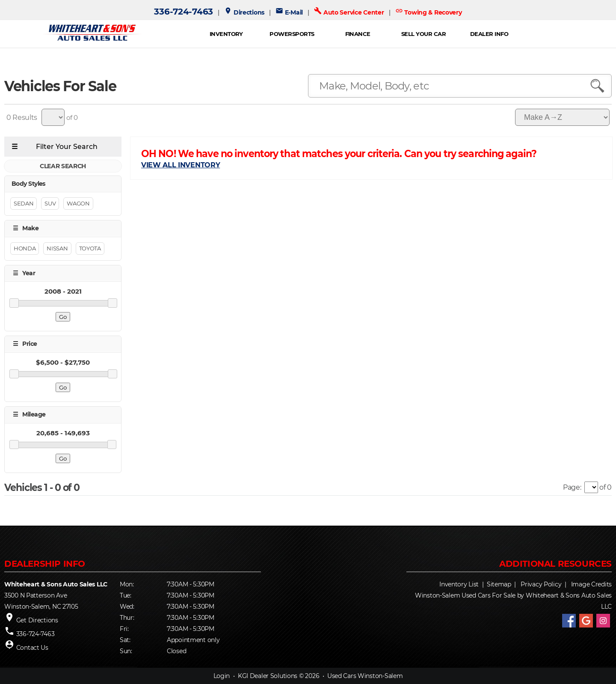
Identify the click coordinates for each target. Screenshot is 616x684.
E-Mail (289, 12)
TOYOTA (90, 248)
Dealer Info (489, 34)
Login (222, 676)
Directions (244, 12)
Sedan (24, 204)
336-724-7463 (184, 12)
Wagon (78, 204)
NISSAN (57, 248)
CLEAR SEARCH (63, 166)
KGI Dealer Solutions (268, 676)
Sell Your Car (423, 34)
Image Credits (591, 584)
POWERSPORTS (292, 34)
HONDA (25, 248)
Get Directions (37, 620)
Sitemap (499, 584)
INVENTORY (226, 34)
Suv (50, 204)
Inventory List (459, 584)
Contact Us (32, 648)
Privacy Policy (541, 584)
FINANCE (358, 34)
